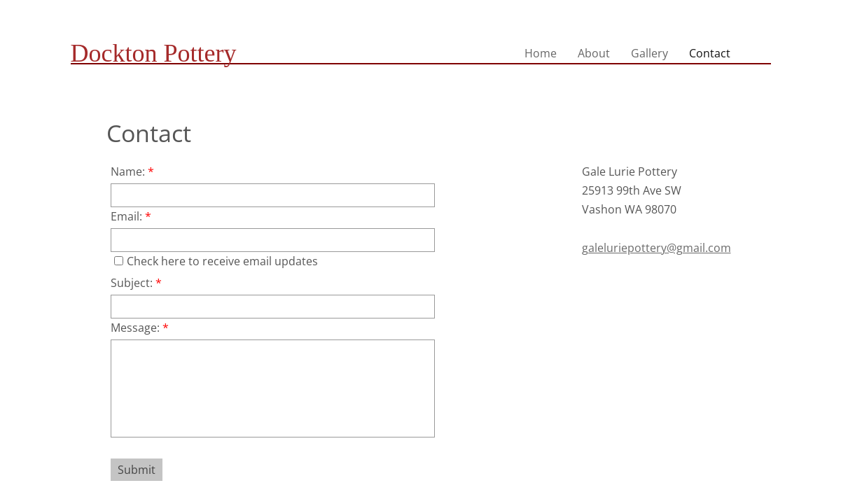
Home (541, 53)
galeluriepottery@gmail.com (656, 248)
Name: (132, 171)
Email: (131, 216)
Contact (710, 53)
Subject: (136, 283)
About (594, 53)
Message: (140, 328)
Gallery (649, 53)
